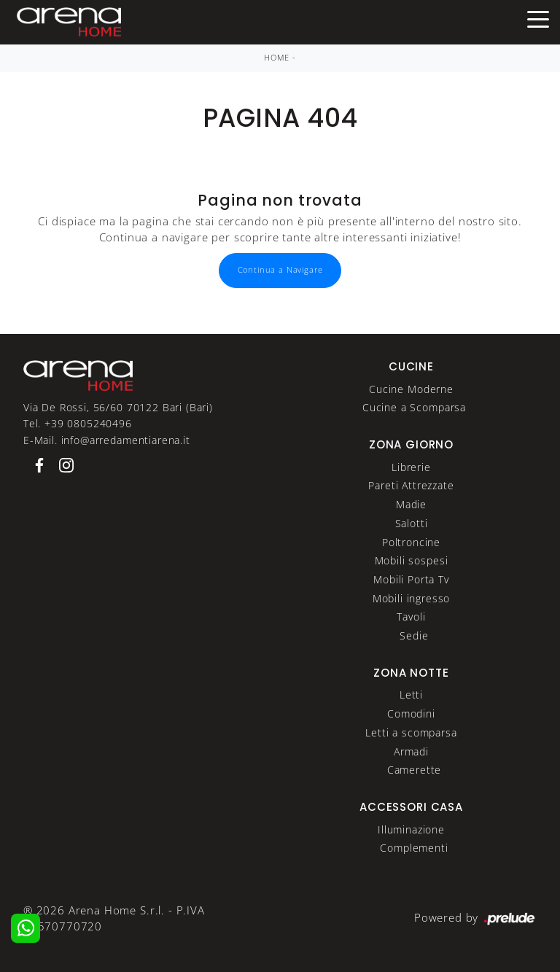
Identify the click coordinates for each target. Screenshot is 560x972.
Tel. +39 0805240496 (78, 423)
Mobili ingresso (412, 598)
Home (277, 58)
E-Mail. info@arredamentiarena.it (107, 440)
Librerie (411, 467)
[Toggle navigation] (538, 18)
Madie (411, 504)
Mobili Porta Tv (411, 579)
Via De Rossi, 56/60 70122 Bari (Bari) (118, 407)
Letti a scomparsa (411, 732)
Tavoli (411, 617)
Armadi (411, 751)
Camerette (415, 770)
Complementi (414, 848)
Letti (411, 695)
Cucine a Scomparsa (414, 407)
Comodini (411, 714)
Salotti (412, 523)
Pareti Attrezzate (411, 485)
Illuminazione (411, 829)
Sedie (414, 635)
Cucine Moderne (411, 389)
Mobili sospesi (412, 560)
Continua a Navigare (280, 270)
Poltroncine (411, 542)
